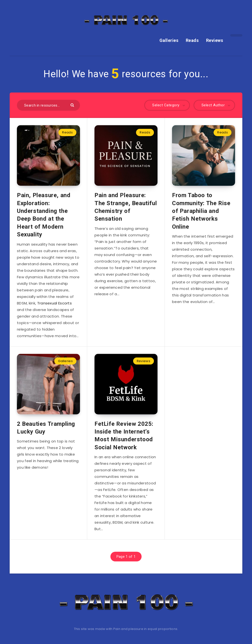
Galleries (169, 40)
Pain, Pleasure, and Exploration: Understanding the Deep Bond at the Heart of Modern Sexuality (44, 215)
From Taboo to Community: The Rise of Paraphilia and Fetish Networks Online (201, 211)
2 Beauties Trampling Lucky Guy (46, 428)
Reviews (215, 40)
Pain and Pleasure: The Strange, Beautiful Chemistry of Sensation (126, 207)
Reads (192, 40)
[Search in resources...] (48, 105)
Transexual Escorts (54, 303)
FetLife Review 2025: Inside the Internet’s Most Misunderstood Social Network (124, 436)
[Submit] (73, 105)
